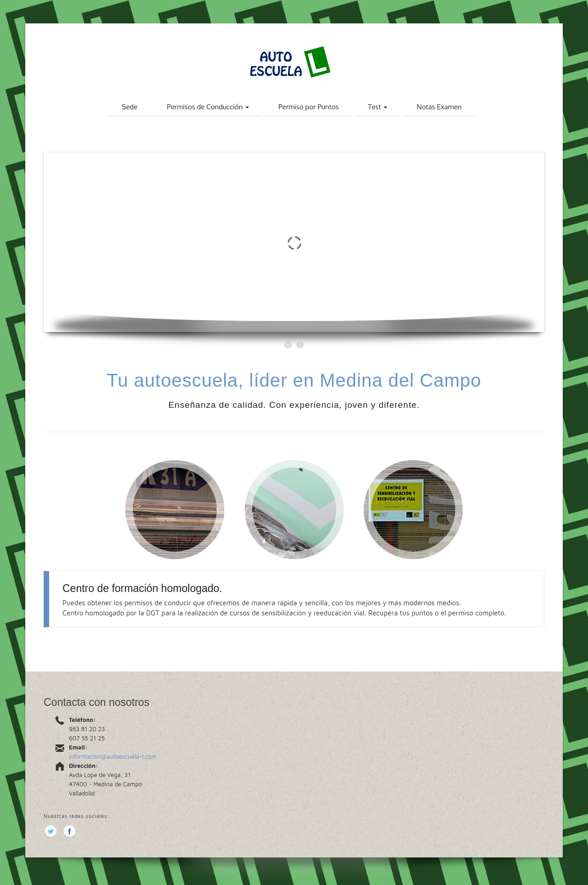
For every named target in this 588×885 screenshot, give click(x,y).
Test (378, 107)
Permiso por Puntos (308, 107)
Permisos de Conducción (208, 107)
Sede (130, 107)
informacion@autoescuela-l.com (113, 756)
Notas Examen (439, 107)
